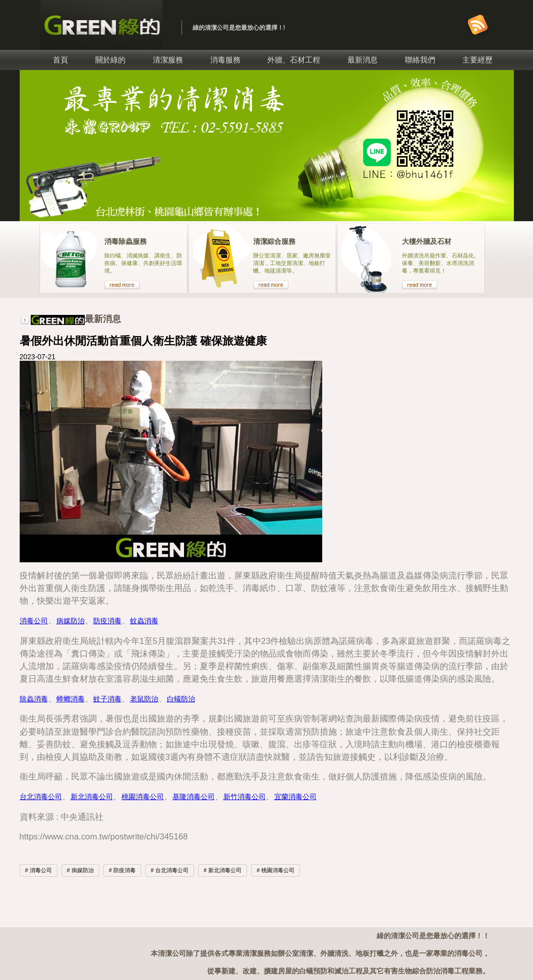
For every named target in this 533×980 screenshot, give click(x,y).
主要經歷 (478, 60)
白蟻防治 (181, 699)
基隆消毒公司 (194, 797)
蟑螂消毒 (71, 699)
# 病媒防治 (80, 870)
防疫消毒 (107, 621)
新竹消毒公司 (245, 797)
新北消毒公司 (92, 797)
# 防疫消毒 (122, 870)
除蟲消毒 (34, 699)
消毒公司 (34, 621)
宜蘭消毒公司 (295, 797)
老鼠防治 (144, 699)
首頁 (61, 60)
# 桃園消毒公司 (276, 870)
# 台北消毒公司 (170, 870)
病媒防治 (71, 621)
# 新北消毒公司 (223, 870)
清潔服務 (168, 60)
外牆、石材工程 (294, 60)
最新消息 (363, 60)
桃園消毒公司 (143, 797)
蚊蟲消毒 (144, 621)
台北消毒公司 (41, 797)
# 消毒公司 (39, 870)
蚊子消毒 (107, 699)
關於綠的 (110, 60)
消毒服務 (225, 60)
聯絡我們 (420, 60)
